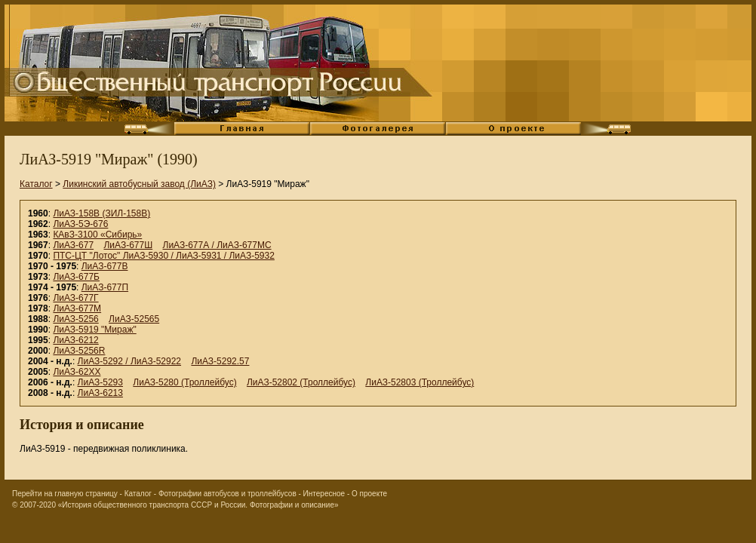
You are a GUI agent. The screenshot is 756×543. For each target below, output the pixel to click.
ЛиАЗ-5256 (75, 319)
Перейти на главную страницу (65, 494)
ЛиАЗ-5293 (100, 382)
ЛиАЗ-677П (105, 287)
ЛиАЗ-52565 (134, 319)
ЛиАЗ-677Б (76, 277)
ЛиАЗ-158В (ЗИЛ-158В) (101, 213)
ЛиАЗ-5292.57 (220, 361)
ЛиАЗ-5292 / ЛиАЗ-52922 (129, 361)
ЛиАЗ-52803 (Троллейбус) (419, 382)
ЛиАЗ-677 (73, 245)
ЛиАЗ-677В (105, 266)
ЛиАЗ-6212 (75, 340)
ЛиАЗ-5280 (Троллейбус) (184, 382)
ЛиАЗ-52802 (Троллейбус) (301, 382)
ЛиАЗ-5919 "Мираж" (94, 330)
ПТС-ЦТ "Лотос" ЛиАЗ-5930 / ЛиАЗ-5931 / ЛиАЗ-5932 (164, 256)
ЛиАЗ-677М (77, 308)
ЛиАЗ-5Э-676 (80, 224)
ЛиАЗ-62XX (77, 372)
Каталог (36, 184)
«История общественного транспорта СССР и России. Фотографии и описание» (198, 505)
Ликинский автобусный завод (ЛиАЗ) (139, 184)
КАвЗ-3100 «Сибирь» (97, 235)
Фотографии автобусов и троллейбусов (227, 494)
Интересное (324, 494)
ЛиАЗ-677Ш (128, 245)
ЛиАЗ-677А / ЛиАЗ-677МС (217, 245)
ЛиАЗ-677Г (75, 298)
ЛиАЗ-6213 (100, 393)
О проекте (369, 494)
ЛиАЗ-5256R (79, 351)
